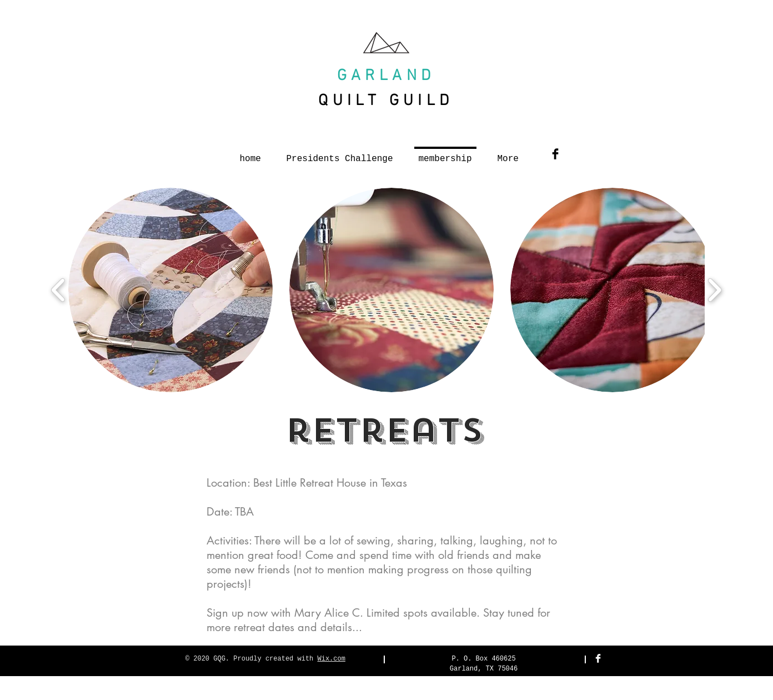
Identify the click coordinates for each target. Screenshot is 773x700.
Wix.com (332, 659)
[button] (170, 290)
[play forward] (714, 290)
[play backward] (59, 290)
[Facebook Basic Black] (555, 154)
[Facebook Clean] (598, 658)
